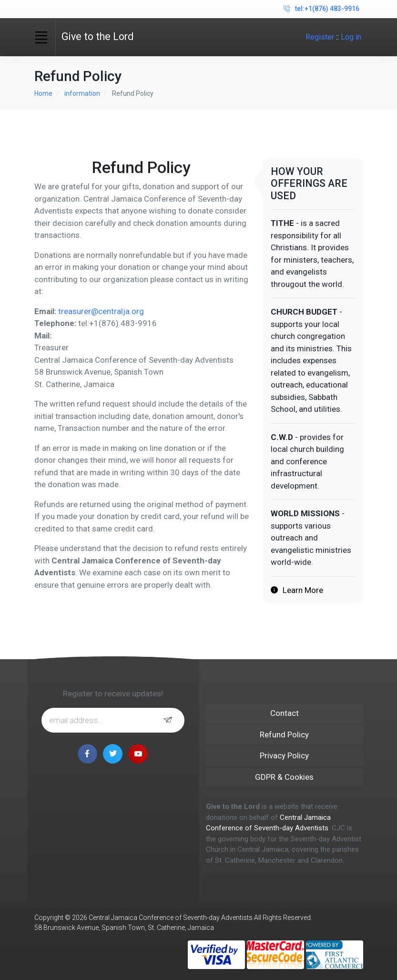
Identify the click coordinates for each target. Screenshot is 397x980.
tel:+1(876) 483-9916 (321, 9)
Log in (351, 37)
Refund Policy (284, 735)
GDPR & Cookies (284, 777)
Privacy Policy (284, 755)
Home (43, 93)
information (82, 93)
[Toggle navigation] (41, 37)
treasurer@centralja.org (101, 311)
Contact (285, 713)
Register (320, 37)
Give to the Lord (97, 36)
